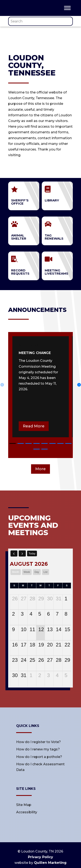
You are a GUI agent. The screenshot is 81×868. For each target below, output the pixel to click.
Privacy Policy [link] (40, 857)
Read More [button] (34, 426)
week (27, 572)
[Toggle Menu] (67, 8)
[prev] (14, 553)
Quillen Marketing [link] (50, 863)
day (37, 572)
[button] (13, 443)
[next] (22, 553)
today (32, 554)
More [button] (40, 469)
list (45, 572)
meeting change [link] (35, 353)
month (15, 572)
